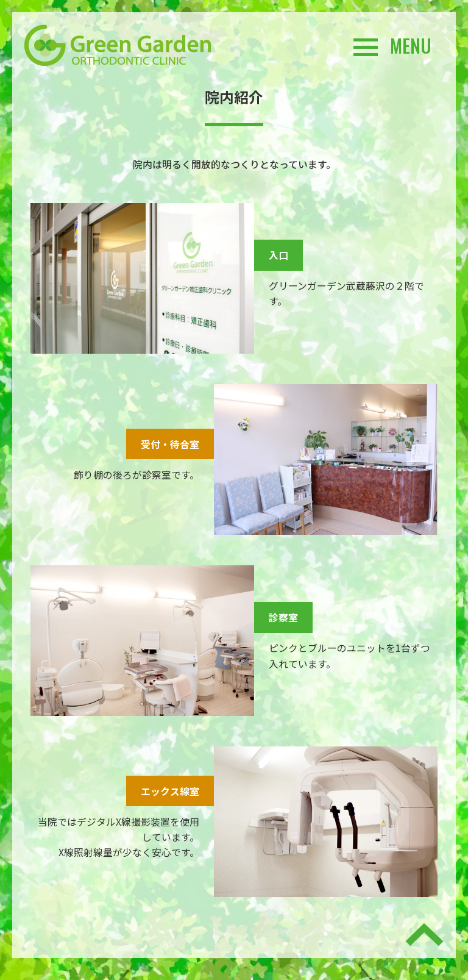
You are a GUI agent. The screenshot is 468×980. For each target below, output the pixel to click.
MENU (392, 46)
